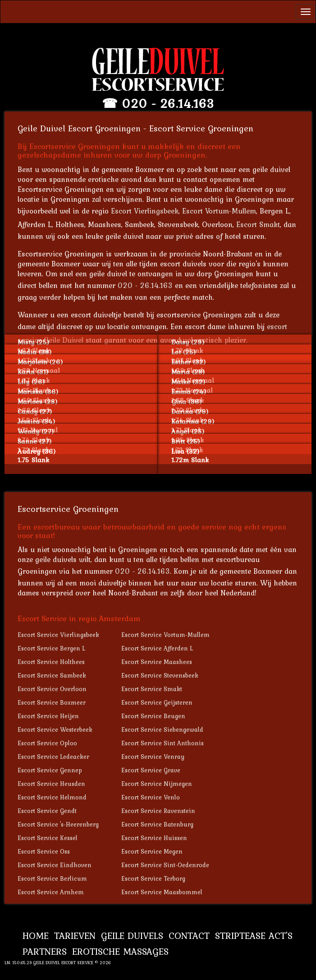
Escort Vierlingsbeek (145, 211)
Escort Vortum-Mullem (219, 211)
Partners (45, 951)
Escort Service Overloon (52, 689)
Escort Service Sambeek (52, 675)
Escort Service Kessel (48, 838)
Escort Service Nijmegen (157, 784)
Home (36, 936)
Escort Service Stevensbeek (160, 675)
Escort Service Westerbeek (55, 729)
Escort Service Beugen (153, 716)
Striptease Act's (254, 936)
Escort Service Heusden (51, 784)
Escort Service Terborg (153, 878)
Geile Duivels (132, 936)
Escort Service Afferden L (157, 648)
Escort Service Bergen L (51, 648)
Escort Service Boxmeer (52, 702)
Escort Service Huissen (154, 838)
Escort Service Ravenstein (158, 811)
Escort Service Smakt (152, 689)
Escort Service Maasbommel (162, 892)
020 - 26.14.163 (168, 103)
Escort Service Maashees (157, 662)
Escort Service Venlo (151, 797)
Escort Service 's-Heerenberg (58, 824)
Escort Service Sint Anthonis (163, 743)
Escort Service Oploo (47, 743)
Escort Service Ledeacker (53, 757)
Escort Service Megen (152, 851)
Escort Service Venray (153, 757)
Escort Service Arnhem (51, 892)
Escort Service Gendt (47, 811)
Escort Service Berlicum (52, 878)
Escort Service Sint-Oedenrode (165, 865)
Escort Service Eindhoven (55, 865)
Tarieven (75, 936)
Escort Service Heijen (48, 716)
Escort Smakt (258, 224)
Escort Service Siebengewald (162, 729)
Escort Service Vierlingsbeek (58, 635)
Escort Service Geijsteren (157, 702)
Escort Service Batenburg (157, 824)
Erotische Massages (120, 951)
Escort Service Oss (44, 851)
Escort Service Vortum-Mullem (165, 635)
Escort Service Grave (151, 770)
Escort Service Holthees (51, 662)
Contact (189, 936)
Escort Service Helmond (52, 797)
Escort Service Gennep (50, 770)
